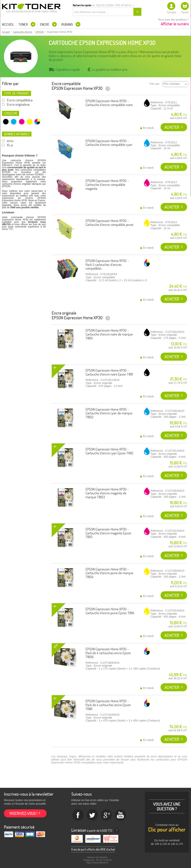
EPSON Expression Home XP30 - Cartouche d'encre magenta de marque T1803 (107, 493)
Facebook (78, 815)
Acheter (172, 127)
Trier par (154, 84)
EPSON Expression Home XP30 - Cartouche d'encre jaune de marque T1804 (109, 573)
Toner (24, 24)
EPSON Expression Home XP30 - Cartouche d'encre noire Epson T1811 (109, 372)
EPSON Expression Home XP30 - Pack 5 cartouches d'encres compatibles (107, 265)
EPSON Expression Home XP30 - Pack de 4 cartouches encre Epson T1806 (108, 653)
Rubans (67, 24)
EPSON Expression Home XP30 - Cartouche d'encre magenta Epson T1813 (108, 533)
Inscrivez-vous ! (23, 813)
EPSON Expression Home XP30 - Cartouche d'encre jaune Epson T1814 (110, 611)
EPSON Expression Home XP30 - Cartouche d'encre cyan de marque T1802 (109, 413)
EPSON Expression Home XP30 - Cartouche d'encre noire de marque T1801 (109, 334)
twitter (92, 815)
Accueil (8, 25)
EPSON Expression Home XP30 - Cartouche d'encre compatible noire (109, 103)
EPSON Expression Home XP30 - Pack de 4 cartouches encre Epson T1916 (108, 705)
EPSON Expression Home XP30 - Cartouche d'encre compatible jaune (109, 223)
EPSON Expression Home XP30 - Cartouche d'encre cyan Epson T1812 (109, 451)
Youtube (121, 815)
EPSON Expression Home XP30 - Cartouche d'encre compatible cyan (109, 143)
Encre (45, 24)
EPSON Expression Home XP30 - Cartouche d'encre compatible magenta (107, 185)
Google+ (107, 815)
